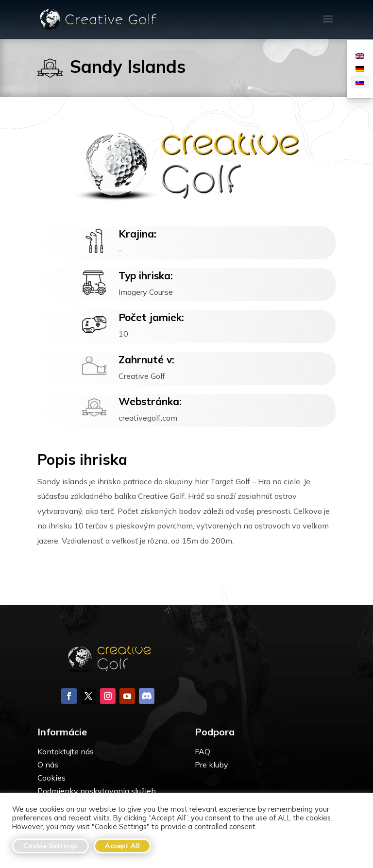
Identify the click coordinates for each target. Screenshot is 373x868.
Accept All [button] (122, 846)
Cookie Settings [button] (51, 846)
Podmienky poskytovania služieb (97, 791)
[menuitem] (360, 55)
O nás (48, 765)
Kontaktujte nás (66, 751)
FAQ (203, 751)
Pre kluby (212, 765)
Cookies (51, 778)
